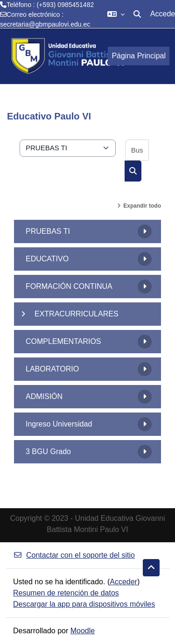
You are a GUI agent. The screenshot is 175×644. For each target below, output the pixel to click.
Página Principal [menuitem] (139, 56)
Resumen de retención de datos (66, 593)
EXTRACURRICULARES (77, 314)
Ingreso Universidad (59, 424)
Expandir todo (142, 206)
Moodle (83, 631)
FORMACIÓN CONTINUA (69, 286)
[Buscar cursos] (137, 150)
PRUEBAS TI (48, 231)
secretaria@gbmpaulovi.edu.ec (45, 24)
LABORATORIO (52, 369)
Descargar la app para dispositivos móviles (84, 604)
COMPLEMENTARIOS (63, 341)
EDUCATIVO (47, 259)
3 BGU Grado (48, 451)
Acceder (123, 582)
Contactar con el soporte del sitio (74, 555)
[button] (116, 14)
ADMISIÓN (44, 396)
